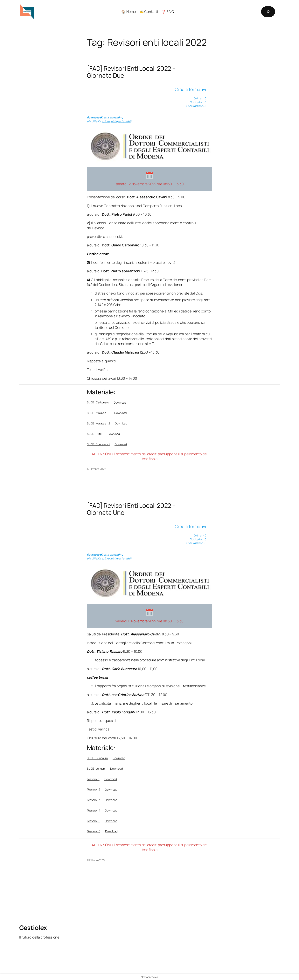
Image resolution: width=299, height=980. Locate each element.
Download (120, 403)
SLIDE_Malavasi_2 (98, 423)
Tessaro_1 (93, 779)
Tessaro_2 (94, 790)
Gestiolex (33, 928)
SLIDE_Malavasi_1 (98, 413)
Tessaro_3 (94, 800)
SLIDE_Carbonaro (98, 403)
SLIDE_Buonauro (97, 758)
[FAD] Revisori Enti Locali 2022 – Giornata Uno (131, 509)
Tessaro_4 (94, 810)
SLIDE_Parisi (95, 434)
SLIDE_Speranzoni (98, 444)
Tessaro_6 (94, 831)
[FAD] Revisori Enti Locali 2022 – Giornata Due (131, 72)
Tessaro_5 (94, 821)
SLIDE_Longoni (96, 769)
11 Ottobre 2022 (96, 860)
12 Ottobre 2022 (97, 469)
